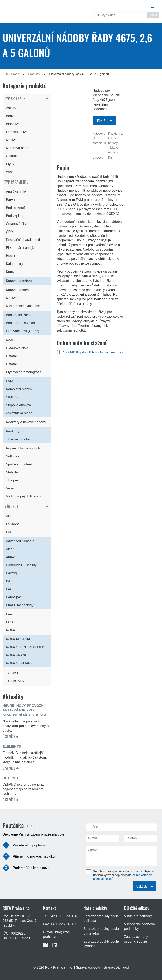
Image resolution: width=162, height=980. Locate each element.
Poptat (102, 120)
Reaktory (13, 431)
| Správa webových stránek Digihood (101, 967)
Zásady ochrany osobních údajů (136, 939)
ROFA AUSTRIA (18, 639)
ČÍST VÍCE (9, 737)
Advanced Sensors (20, 541)
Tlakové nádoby (18, 439)
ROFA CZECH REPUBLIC (26, 647)
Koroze (11, 272)
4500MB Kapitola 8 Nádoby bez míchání (93, 352)
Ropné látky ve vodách (23, 448)
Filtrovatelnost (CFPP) (22, 331)
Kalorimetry (14, 264)
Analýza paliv (16, 192)
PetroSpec (14, 597)
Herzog (11, 573)
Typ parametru (16, 182)
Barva (10, 200)
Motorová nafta (17, 148)
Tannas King (15, 680)
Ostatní (11, 156)
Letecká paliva (17, 132)
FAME (11, 381)
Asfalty (11, 108)
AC (8, 516)
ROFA (11, 630)
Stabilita (12, 472)
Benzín (11, 116)
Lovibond (13, 524)
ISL (8, 581)
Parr (9, 614)
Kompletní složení (19, 389)
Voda (10, 172)
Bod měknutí (15, 208)
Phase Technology (20, 605)
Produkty (34, 74)
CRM (10, 232)
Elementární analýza (21, 248)
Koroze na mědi (18, 290)
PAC (9, 532)
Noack (11, 340)
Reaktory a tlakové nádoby (26, 422)
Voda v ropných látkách (23, 496)
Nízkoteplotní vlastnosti (23, 306)
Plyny (10, 164)
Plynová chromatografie (24, 372)
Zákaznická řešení (20, 413)
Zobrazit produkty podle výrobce (101, 944)
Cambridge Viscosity (21, 565)
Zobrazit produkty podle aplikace (101, 918)
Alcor (10, 549)
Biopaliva (13, 124)
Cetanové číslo (17, 224)
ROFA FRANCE (18, 655)
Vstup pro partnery (138, 916)
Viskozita (13, 488)
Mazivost (13, 298)
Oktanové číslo (17, 348)
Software (13, 456)
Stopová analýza (18, 405)
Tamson (12, 672)
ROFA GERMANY (19, 663)
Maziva (11, 140)
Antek (10, 557)
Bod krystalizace (18, 315)
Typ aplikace (15, 98)
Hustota (12, 256)
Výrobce (11, 506)
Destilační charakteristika (25, 240)
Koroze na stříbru (19, 281)
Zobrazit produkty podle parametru (101, 931)
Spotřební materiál (20, 464)
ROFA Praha (11, 74)
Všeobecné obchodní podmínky (140, 926)
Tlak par (12, 480)
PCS (9, 622)
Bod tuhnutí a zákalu (21, 323)
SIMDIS (12, 397)
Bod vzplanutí (16, 216)
